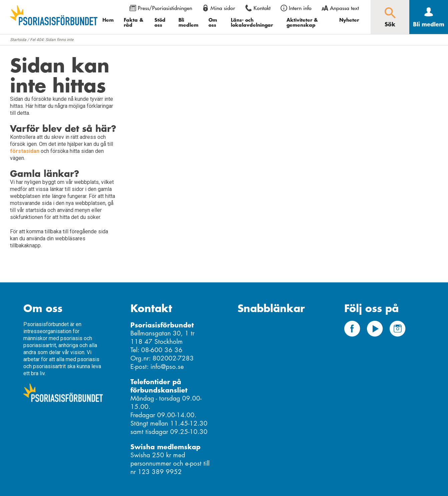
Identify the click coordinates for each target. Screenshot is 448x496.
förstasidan (25, 151)
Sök (390, 24)
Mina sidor (223, 8)
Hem (108, 20)
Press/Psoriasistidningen (165, 8)
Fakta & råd (134, 22)
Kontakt (262, 8)
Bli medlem (188, 22)
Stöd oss (160, 22)
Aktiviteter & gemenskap (302, 22)
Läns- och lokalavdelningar (252, 22)
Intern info (300, 8)
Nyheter (349, 20)
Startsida (18, 40)
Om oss (213, 22)
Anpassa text (344, 8)
